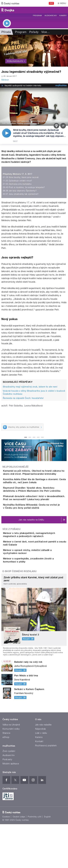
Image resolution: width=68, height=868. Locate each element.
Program (37, 16)
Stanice (6, 777)
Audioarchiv (51, 16)
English (47, 860)
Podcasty (7, 803)
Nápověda (40, 773)
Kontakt (39, 785)
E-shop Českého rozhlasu (20, 615)
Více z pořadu (11, 553)
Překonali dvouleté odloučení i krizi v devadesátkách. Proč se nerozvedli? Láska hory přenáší (40, 514)
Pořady (34, 32)
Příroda (6, 32)
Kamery (63, 16)
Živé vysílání (9, 795)
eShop (6, 781)
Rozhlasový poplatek (46, 789)
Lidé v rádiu (41, 777)
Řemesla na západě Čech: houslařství (23, 398)
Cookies (6, 860)
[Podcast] (56, 126)
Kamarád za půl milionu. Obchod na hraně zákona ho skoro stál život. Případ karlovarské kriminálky (39, 474)
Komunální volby (11, 773)
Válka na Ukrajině (11, 768)
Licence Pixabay (30, 123)
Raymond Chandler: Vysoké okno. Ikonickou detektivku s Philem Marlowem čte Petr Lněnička (40, 501)
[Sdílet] (63, 126)
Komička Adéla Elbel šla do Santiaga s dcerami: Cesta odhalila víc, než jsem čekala (37, 487)
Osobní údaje (19, 860)
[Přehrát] (7, 133)
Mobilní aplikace (11, 807)
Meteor (5, 80)
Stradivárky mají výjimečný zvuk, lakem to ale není (30, 387)
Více (46, 32)
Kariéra (39, 781)
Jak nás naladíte (43, 768)
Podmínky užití (35, 860)
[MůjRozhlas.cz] (61, 86)
